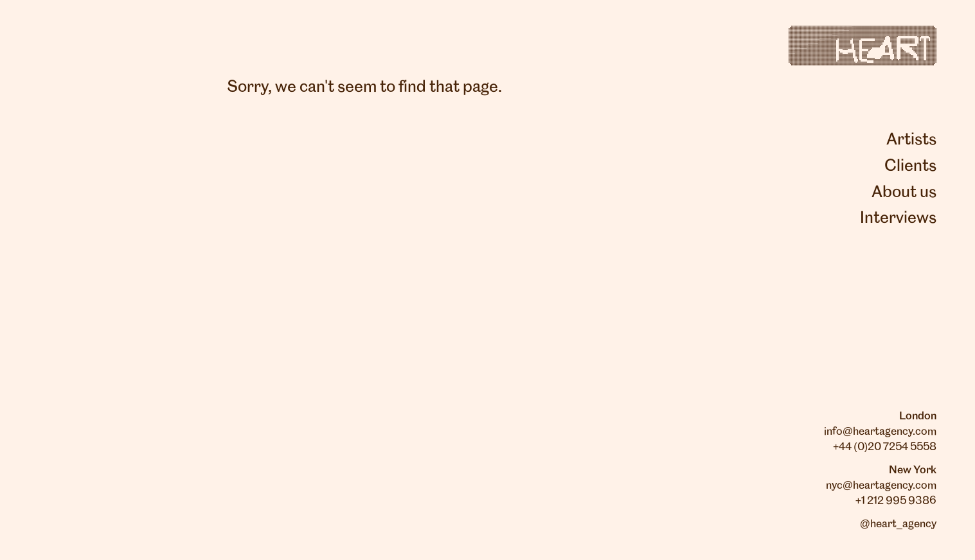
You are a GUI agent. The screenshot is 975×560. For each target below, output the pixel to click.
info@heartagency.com (880, 432)
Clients (910, 166)
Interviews (898, 218)
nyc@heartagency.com (881, 486)
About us (904, 193)
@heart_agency (898, 524)
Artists (911, 140)
